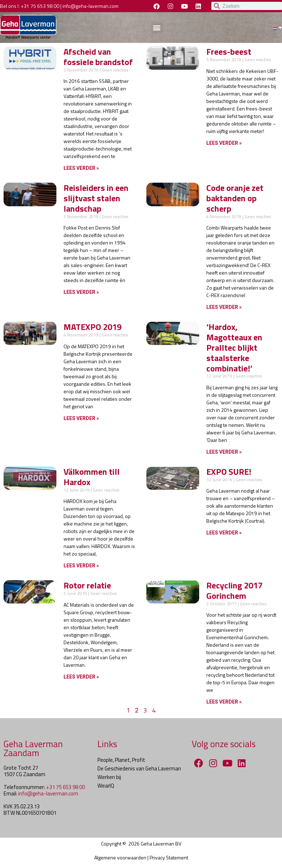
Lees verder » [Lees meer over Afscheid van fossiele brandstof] (81, 168)
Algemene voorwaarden (120, 857)
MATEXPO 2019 (92, 327)
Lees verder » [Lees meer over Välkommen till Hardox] (81, 566)
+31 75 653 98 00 (40, 6)
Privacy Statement (169, 857)
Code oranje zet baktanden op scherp (235, 198)
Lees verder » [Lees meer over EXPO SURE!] (224, 533)
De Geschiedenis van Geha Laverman (139, 768)
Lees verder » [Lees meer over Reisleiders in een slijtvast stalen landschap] (81, 292)
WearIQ (106, 786)
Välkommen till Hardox (92, 477)
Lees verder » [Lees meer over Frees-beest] (224, 143)
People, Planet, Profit (121, 760)
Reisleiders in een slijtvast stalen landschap (96, 198)
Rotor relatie (87, 585)
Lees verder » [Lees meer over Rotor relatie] (81, 677)
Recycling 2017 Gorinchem (234, 590)
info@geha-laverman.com (90, 6)
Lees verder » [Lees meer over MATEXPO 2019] (81, 418)
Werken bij (109, 777)
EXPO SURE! (229, 472)
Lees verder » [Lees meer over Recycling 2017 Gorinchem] (224, 702)
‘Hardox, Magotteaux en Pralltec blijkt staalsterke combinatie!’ (234, 347)
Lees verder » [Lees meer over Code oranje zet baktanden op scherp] (224, 307)
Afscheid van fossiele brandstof (98, 57)
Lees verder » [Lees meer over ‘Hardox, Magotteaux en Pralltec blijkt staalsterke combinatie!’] (224, 452)
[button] (157, 28)
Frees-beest (229, 51)
